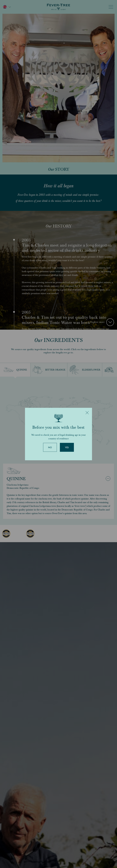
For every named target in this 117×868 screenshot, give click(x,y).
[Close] (87, 413)
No (50, 447)
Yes (67, 447)
